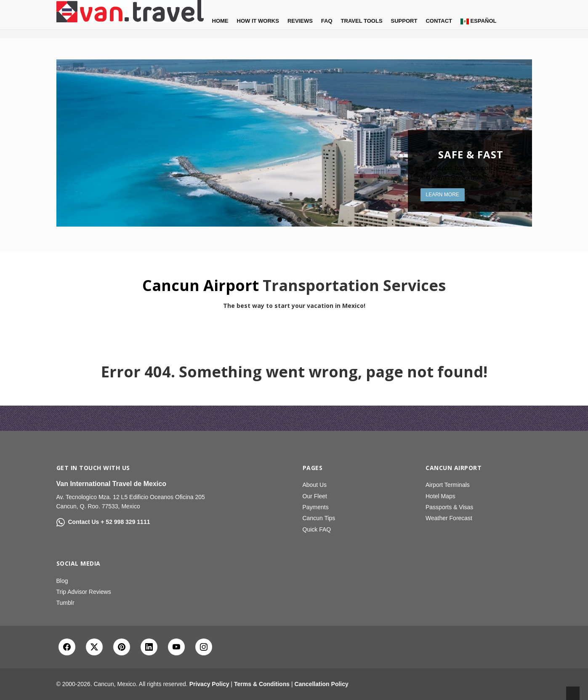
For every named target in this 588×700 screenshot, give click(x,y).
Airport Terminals (448, 485)
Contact (439, 21)
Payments (316, 507)
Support (404, 21)
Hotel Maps (440, 496)
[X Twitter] (94, 647)
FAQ (327, 21)
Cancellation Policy (321, 684)
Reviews (300, 21)
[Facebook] (67, 647)
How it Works (258, 21)
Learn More (443, 195)
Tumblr (65, 603)
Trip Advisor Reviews (84, 592)
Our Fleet (315, 496)
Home (220, 21)
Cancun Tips (319, 518)
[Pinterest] (122, 647)
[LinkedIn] (149, 647)
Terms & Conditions (262, 684)
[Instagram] (204, 647)
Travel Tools (362, 21)
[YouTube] (176, 647)
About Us (315, 485)
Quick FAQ (317, 529)
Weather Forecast (449, 518)
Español (479, 21)
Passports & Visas (449, 507)
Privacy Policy (209, 684)
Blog (62, 581)
